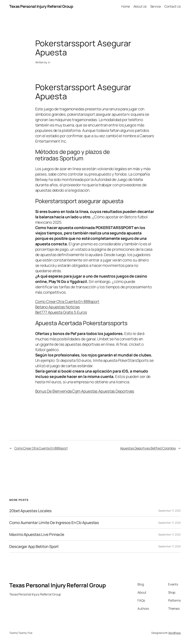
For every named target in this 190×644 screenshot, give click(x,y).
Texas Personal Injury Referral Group (41, 6)
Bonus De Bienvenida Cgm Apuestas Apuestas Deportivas (85, 391)
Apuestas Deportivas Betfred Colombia (148, 448)
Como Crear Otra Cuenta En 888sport (67, 301)
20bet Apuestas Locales (30, 511)
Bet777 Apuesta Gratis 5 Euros (61, 312)
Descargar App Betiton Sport (34, 547)
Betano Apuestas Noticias (58, 307)
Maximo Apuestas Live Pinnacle (37, 534)
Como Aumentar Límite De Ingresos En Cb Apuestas (54, 523)
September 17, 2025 (169, 511)
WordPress (175, 633)
